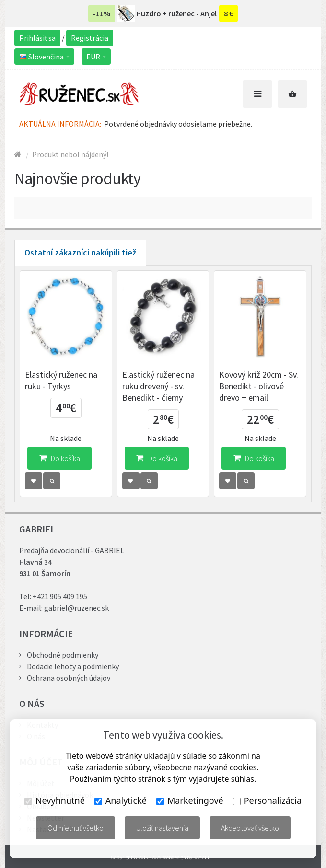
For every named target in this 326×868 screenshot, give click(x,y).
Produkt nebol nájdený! (70, 154)
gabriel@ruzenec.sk (76, 608)
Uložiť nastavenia (162, 828)
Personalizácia (267, 800)
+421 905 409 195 (60, 596)
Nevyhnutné (55, 800)
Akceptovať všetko (250, 828)
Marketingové (190, 800)
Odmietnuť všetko (76, 828)
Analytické (121, 800)
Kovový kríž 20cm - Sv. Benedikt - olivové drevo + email (259, 386)
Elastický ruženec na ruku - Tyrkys (61, 380)
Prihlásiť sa (37, 38)
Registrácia (90, 38)
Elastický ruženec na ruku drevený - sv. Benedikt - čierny (158, 386)
